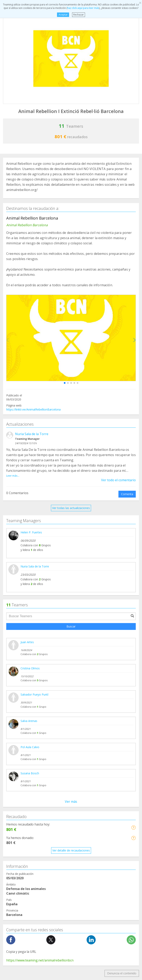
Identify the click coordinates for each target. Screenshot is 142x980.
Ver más (71, 802)
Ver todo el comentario (118, 480)
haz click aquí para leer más (83, 8)
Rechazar (79, 15)
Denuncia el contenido (122, 973)
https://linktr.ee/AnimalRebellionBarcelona (33, 409)
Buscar (71, 626)
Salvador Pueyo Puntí (34, 694)
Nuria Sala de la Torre (32, 434)
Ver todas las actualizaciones (71, 508)
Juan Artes (27, 642)
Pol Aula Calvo (30, 747)
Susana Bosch (30, 773)
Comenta (127, 494)
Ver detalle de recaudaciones (71, 850)
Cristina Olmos (30, 668)
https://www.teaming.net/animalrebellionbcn (40, 960)
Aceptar (63, 15)
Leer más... (13, 476)
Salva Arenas (29, 721)
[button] (65, 383)
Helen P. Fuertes (31, 532)
